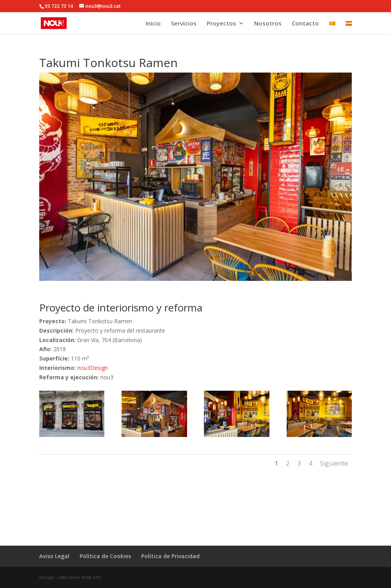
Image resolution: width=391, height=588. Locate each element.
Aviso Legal (54, 556)
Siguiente (334, 463)
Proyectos (221, 24)
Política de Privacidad (170, 556)
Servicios (184, 24)
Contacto (305, 24)
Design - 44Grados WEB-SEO (70, 577)
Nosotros (268, 24)
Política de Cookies (105, 556)
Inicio (153, 24)
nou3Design (93, 368)
